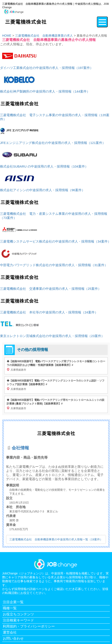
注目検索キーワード (18, 620)
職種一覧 (10, 608)
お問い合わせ (13, 638)
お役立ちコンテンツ (18, 614)
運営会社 (10, 632)
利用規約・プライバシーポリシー (29, 626)
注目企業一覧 (13, 602)
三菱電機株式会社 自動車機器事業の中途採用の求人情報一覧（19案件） (56, 539)
